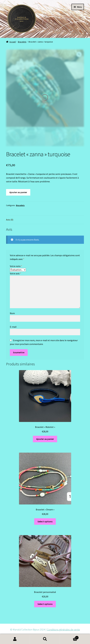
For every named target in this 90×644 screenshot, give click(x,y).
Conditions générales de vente (63, 630)
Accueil (13, 42)
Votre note (16, 266)
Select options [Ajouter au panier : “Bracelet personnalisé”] (45, 604)
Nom (12, 313)
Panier (69, 637)
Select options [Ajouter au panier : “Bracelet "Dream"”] (45, 521)
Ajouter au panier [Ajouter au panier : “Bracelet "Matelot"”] (45, 439)
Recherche (45, 639)
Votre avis (15, 273)
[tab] (45, 220)
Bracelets (22, 42)
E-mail (13, 327)
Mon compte (15, 639)
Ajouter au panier (18, 192)
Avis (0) (10, 220)
